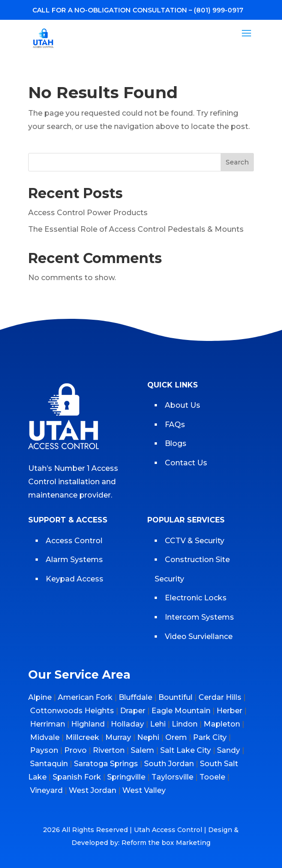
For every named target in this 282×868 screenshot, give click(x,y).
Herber (229, 711)
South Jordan (169, 764)
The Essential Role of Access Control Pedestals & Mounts (136, 229)
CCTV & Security (195, 541)
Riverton (109, 750)
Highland (88, 724)
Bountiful (175, 697)
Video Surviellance (200, 636)
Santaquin (49, 764)
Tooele (212, 777)
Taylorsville (172, 777)
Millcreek (82, 737)
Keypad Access (75, 579)
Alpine (40, 697)
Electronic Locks (196, 598)
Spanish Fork (77, 777)
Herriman (48, 724)
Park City (210, 737)
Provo (75, 750)
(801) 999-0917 (219, 10)
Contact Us (186, 463)
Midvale (45, 737)
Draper (133, 711)
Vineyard (46, 790)
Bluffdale (135, 697)
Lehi (158, 724)
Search (237, 162)
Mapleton (222, 724)
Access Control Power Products (88, 213)
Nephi (148, 737)
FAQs (175, 425)
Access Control (74, 541)
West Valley (144, 790)
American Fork (85, 697)
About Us (183, 405)
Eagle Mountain (181, 711)
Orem (176, 737)
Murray (118, 737)
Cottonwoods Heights (72, 711)
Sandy (228, 750)
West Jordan (93, 790)
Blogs (176, 443)
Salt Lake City (186, 750)
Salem (142, 750)
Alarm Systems (74, 560)
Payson (44, 750)
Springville (126, 777)
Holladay (127, 724)
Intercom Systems (199, 617)
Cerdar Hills (220, 697)
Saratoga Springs (106, 764)
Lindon (185, 724)
